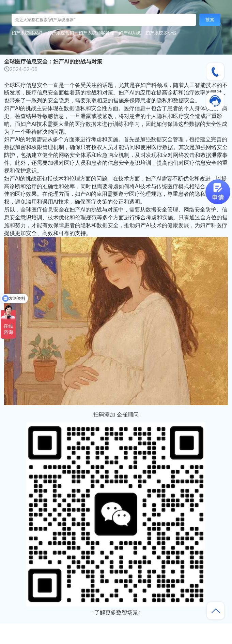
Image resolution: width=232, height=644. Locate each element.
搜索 (210, 20)
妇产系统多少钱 (161, 33)
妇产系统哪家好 (27, 33)
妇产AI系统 (130, 33)
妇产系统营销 (61, 33)
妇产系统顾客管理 (96, 33)
